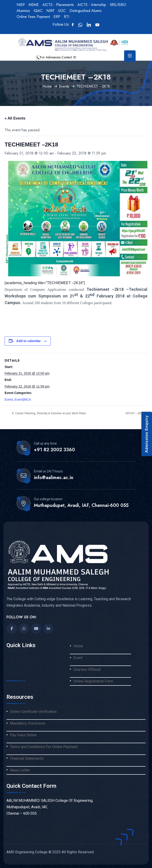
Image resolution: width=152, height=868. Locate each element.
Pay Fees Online (23, 735)
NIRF (50, 11)
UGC (62, 11)
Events (64, 86)
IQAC (38, 11)
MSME (34, 5)
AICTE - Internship (92, 5)
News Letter (20, 770)
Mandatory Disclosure (28, 723)
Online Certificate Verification (33, 712)
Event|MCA (23, 400)
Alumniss (23, 11)
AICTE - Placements (58, 5)
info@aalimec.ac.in (54, 478)
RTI (67, 17)
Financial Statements (27, 759)
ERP (57, 17)
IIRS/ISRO (118, 5)
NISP (21, 5)
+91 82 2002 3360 (54, 450)
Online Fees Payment (33, 17)
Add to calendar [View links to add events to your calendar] (29, 341)
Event (9, 400)
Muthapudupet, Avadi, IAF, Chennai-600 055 (81, 505)
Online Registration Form (93, 681)
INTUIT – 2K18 (135, 413)
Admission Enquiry (147, 434)
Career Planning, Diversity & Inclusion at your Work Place (50, 413)
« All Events (15, 118)
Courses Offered (87, 670)
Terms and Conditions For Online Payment (44, 747)
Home (47, 86)
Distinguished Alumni (85, 11)
